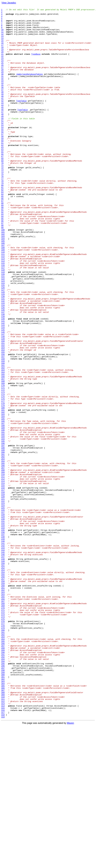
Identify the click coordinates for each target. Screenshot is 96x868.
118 (3, 323)
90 (2, 248)
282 (3, 760)
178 (3, 483)
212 (3, 574)
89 (2, 245)
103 (3, 283)
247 (3, 667)
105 (3, 288)
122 (3, 333)
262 (3, 707)
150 (3, 408)
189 (3, 512)
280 (3, 755)
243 (3, 656)
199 (3, 539)
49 (2, 139)
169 (3, 459)
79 (2, 219)
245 (3, 662)
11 (2, 37)
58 (2, 163)
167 (3, 454)
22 (2, 66)
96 (2, 264)
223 (3, 603)
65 (2, 181)
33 (2, 96)
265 (3, 715)
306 (3, 825)
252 (3, 680)
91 (2, 251)
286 (3, 771)
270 (3, 728)
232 (3, 627)
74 (2, 205)
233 (3, 630)
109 (3, 299)
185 (3, 502)
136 (3, 371)
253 (3, 683)
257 (3, 694)
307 (3, 827)
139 (3, 379)
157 (3, 427)
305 (3, 822)
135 (3, 368)
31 (2, 90)
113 (3, 309)
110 (3, 301)
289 (3, 779)
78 (2, 216)
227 (3, 614)
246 (3, 664)
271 (3, 731)
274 (3, 739)
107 (3, 293)
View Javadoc (9, 3)
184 (3, 499)
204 (3, 552)
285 (3, 768)
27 (2, 80)
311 (3, 838)
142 (3, 387)
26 (2, 77)
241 (3, 651)
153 (3, 416)
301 (3, 811)
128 (3, 349)
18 (2, 56)
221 (3, 598)
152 (3, 413)
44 (2, 125)
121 (3, 331)
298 (3, 803)
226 (3, 611)
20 (2, 61)
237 (3, 640)
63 (2, 176)
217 (3, 587)
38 (2, 109)
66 (2, 184)
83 (2, 229)
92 (2, 253)
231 (3, 624)
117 (3, 320)
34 (2, 98)
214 (3, 579)
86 (2, 237)
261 (3, 704)
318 (3, 857)
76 (2, 211)
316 (3, 851)
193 (3, 523)
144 (3, 392)
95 (2, 261)
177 (3, 480)
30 (2, 88)
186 (3, 504)
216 (3, 584)
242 (3, 654)
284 (3, 766)
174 (3, 472)
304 (3, 819)
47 (2, 133)
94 (2, 259)
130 (3, 355)
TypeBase (36, 64)
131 (3, 357)
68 (2, 189)
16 (2, 50)
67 (2, 187)
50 (2, 141)
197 (3, 534)
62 (2, 173)
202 (3, 547)
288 (3, 776)
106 (3, 291)
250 (3, 675)
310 (3, 835)
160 (3, 435)
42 (2, 120)
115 (3, 315)
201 (3, 544)
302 (3, 814)
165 (3, 448)
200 (3, 542)
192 (3, 520)
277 (3, 747)
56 (2, 157)
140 (3, 381)
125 (3, 341)
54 (2, 152)
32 (2, 93)
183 (3, 496)
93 (2, 256)
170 (3, 462)
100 (3, 275)
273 (3, 736)
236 (3, 638)
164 (3, 445)
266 (3, 718)
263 (3, 710)
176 (3, 478)
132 (3, 360)
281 (3, 758)
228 (3, 616)
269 (3, 726)
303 (3, 817)
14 (2, 45)
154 (3, 419)
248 (3, 670)
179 (3, 486)
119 (3, 325)
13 (2, 42)
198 (3, 536)
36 (2, 104)
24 (2, 72)
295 (3, 795)
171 (3, 464)
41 (2, 117)
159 (3, 432)
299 (3, 806)
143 (3, 389)
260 (3, 702)
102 (3, 280)
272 (3, 734)
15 (2, 48)
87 (2, 240)
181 (3, 491)
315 (3, 849)
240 (3, 648)
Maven (71, 865)
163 (3, 443)
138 (3, 376)
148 (3, 403)
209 (3, 566)
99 (2, 272)
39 (2, 112)
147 (3, 400)
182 (3, 494)
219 (3, 592)
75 (2, 208)
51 (2, 144)
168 (3, 456)
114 (3, 312)
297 (3, 801)
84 (2, 232)
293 (3, 790)
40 (2, 114)
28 (2, 82)
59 (2, 165)
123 (3, 336)
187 (3, 507)
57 (2, 160)
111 (3, 304)
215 (3, 582)
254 (3, 686)
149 (3, 405)
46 (2, 131)
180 (3, 488)
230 (3, 622)
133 (3, 363)
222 (3, 600)
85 (2, 235)
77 (2, 213)
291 (3, 785)
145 (3, 395)
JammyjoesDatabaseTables (29, 88)
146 (3, 397)
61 (2, 171)
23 (2, 69)
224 (3, 606)
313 (3, 843)
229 (3, 619)
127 (3, 347)
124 (3, 339)
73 (2, 203)
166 (3, 451)
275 (3, 742)
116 (3, 317)
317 (3, 854)
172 (3, 467)
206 (3, 558)
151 (3, 411)
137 (3, 373)
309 (3, 833)
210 (3, 568)
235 (3, 635)
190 (3, 515)
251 (3, 678)
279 (3, 752)
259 (3, 699)
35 (2, 101)
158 (3, 429)
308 (3, 830)
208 (3, 563)
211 (3, 571)
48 (2, 136)
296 (3, 798)
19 (2, 58)
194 (3, 526)
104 (3, 285)
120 (3, 328)
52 (2, 147)
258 (3, 696)
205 (3, 555)
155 (3, 421)
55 (2, 155)
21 (2, 64)
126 (3, 344)
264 (3, 712)
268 (3, 723)
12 (2, 40)
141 (3, 384)
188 (3, 510)
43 (2, 122)
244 (3, 659)
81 (2, 224)
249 (3, 672)
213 (3, 576)
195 (3, 528)
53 (2, 149)
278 (3, 750)
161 (3, 437)
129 (3, 352)
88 (2, 243)
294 (3, 793)
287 (3, 774)
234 (3, 632)
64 (2, 179)
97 (2, 267)
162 (3, 440)
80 (2, 221)
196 (3, 531)
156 (3, 424)
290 (3, 782)
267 (3, 720)
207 (3, 560)
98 (2, 269)
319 (3, 859)
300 (3, 809)
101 (3, 277)
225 (3, 608)
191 (3, 518)
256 (3, 691)
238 (3, 643)
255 (3, 688)
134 (3, 365)
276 (3, 744)
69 (2, 192)
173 (3, 470)
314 (3, 846)
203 (3, 550)
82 (2, 227)
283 (3, 763)
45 (2, 128)
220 (3, 595)
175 (3, 475)
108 (3, 296)
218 (3, 590)
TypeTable (21, 120)
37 (2, 106)
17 (2, 53)
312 (3, 841)
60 (2, 168)
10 (2, 34)
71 (2, 197)
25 (2, 74)
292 (3, 787)
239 (3, 646)
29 (2, 85)
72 (2, 200)
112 (3, 307)
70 (2, 195)
